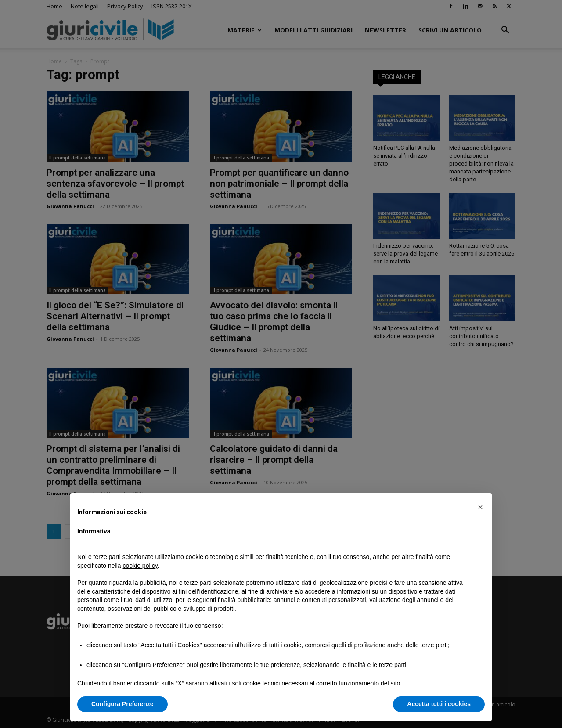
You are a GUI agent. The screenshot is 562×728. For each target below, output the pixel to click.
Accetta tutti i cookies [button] (439, 704)
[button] (480, 507)
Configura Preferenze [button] (122, 704)
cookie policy (140, 566)
